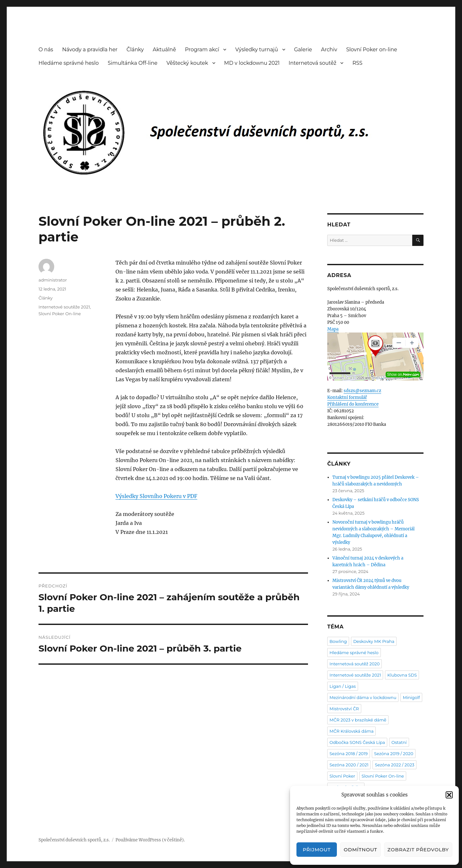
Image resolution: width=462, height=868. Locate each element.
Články (135, 50)
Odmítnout (360, 850)
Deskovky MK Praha (374, 641)
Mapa (333, 329)
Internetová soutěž (313, 63)
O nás (46, 50)
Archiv (329, 50)
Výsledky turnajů (257, 50)
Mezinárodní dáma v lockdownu (363, 697)
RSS (357, 63)
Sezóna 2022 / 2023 (394, 765)
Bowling (338, 641)
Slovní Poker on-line (372, 50)
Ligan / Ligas (343, 686)
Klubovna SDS (402, 675)
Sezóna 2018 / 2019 (349, 754)
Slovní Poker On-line (60, 314)
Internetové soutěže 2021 (64, 307)
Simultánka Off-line (133, 63)
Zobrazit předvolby (418, 850)
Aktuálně (164, 50)
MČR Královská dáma (351, 731)
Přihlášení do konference (353, 404)
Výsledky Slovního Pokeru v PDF (156, 496)
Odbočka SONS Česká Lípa (357, 742)
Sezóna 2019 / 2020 (394, 754)
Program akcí (202, 50)
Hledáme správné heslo (69, 63)
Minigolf (411, 697)
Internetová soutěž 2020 (355, 664)
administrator (53, 280)
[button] (449, 795)
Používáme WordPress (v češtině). (150, 840)
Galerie (303, 50)
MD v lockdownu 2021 (252, 63)
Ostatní (399, 742)
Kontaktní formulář (347, 397)
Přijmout (317, 850)
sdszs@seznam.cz (362, 391)
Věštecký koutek (187, 63)
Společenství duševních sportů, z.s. (74, 840)
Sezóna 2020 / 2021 (349, 765)
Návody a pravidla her (90, 50)
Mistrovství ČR (344, 709)
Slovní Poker (342, 776)
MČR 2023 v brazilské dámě (358, 720)
